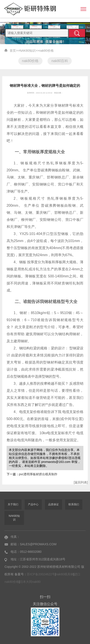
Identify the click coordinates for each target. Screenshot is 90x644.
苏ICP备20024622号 (41, 574)
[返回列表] (81, 482)
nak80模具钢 (65, 574)
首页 (13, 51)
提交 (77, 33)
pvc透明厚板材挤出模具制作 (38, 474)
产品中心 (33, 504)
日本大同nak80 (30, 582)
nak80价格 (46, 51)
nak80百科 (60, 61)
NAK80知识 (28, 51)
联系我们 (74, 504)
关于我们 (13, 504)
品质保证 (53, 504)
